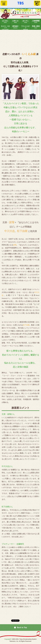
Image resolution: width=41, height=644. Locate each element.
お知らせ (15, 22)
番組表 (37, 3)
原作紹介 (15, 27)
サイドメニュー (4, 3)
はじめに (5, 22)
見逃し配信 (36, 27)
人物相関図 (36, 22)
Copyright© (8, 639)
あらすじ (26, 22)
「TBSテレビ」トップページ (21, 3)
